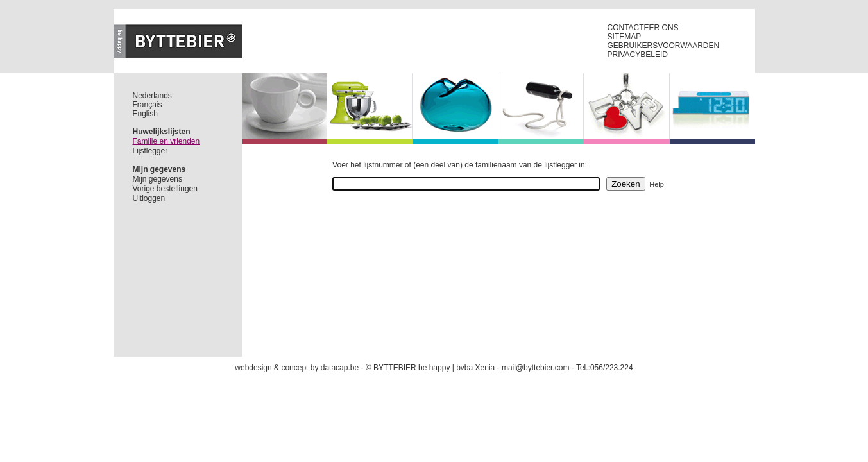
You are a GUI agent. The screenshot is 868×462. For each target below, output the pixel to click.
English (145, 114)
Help (657, 184)
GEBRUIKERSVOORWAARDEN (664, 46)
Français (148, 105)
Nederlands (152, 96)
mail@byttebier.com (536, 368)
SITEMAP (625, 37)
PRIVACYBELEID (638, 55)
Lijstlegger (150, 151)
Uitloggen (149, 198)
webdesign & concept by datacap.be (297, 368)
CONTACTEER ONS (643, 28)
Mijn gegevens (157, 179)
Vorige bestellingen (165, 189)
